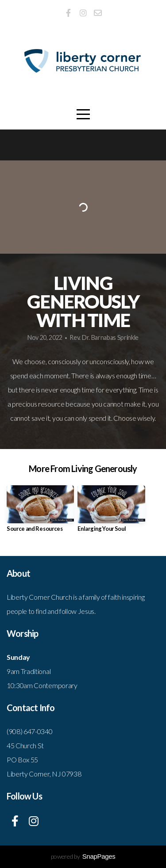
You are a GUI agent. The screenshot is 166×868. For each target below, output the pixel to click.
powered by (83, 856)
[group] (40, 512)
